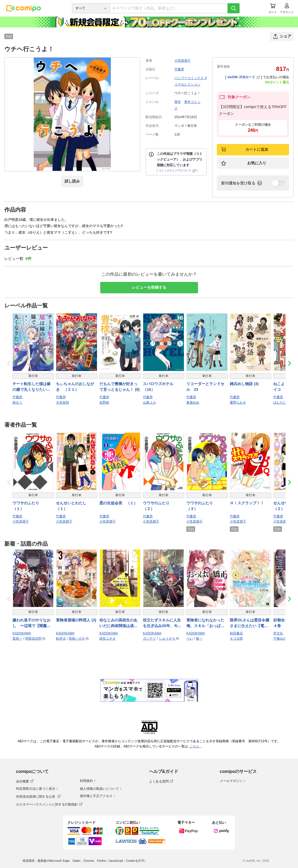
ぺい (190, 639)
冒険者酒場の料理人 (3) (76, 620)
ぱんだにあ (281, 402)
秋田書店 (236, 633)
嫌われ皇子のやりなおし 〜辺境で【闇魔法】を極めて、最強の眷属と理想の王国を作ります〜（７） (32, 623)
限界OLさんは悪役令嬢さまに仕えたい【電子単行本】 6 (250, 623)
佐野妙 (104, 402)
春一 (199, 639)
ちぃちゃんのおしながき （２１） (75, 387)
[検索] (234, 8)
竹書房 (179, 69)
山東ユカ (149, 402)
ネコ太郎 (236, 639)
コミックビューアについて (177, 170)
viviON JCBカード (244, 77)
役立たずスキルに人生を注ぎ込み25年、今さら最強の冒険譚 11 (162, 623)
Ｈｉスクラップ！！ (247, 503)
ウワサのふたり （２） (158, 506)
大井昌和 (62, 402)
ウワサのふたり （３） (202, 506)
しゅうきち (167, 639)
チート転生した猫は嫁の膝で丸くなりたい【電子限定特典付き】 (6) (32, 387)
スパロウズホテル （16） (160, 387)
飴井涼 (61, 639)
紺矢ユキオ (108, 639)
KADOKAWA (22, 633)
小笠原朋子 (183, 61)
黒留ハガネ (77, 639)
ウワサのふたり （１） (28, 506)
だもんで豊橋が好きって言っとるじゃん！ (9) (120, 387)
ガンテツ (149, 639)
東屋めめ (193, 402)
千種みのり (281, 639)
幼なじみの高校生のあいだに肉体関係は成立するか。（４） (118, 623)
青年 (178, 102)
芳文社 (278, 633)
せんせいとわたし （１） (73, 506)
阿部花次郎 (33, 639)
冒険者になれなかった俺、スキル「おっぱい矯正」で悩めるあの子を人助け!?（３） (205, 623)
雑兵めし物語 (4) (244, 384)
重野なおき (238, 402)
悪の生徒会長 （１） (118, 503)
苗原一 (17, 639)
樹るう (17, 402)
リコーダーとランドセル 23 (205, 387)
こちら (195, 746)
